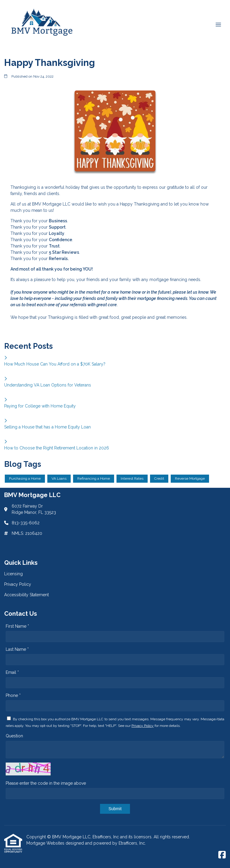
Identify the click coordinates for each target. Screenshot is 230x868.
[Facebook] (222, 855)
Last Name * (17, 649)
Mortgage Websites (46, 843)
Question (14, 736)
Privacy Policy (143, 726)
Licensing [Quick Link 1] (13, 574)
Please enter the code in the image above (46, 783)
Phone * (13, 695)
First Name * (17, 626)
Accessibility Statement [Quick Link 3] (27, 595)
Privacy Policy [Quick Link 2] (18, 584)
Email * (12, 672)
